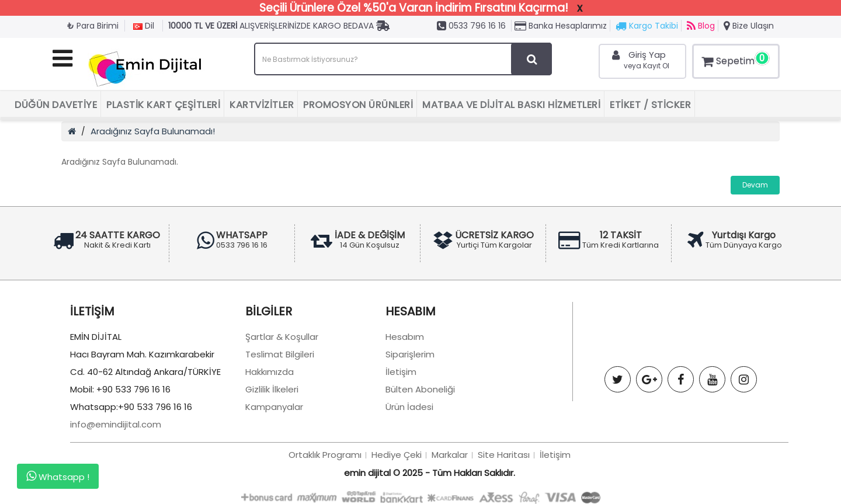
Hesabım (405, 337)
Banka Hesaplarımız (561, 26)
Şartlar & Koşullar (282, 337)
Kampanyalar (274, 407)
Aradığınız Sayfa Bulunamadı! (153, 131)
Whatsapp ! (58, 477)
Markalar (450, 455)
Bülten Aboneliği (420, 389)
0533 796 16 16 (471, 26)
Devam (755, 185)
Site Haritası (504, 455)
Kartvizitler (262, 105)
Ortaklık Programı (325, 455)
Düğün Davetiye (56, 105)
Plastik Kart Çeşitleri (163, 105)
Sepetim (734, 59)
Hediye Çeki (397, 455)
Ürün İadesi (409, 407)
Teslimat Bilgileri (280, 354)
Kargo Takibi (647, 26)
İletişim (401, 372)
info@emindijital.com (116, 424)
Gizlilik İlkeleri (272, 389)
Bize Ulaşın (749, 26)
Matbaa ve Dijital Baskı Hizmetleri (511, 105)
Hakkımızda (270, 372)
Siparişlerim (410, 354)
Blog (701, 26)
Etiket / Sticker (650, 105)
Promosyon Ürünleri (358, 105)
